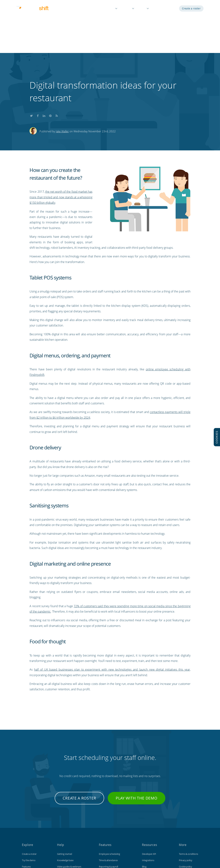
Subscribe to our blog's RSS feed (57, 62)
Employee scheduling (109, 800)
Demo (158, 9)
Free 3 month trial (31, 826)
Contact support (65, 832)
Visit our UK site (187, 832)
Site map (183, 826)
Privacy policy (186, 807)
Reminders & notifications (112, 819)
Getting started (65, 800)
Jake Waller (62, 78)
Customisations (150, 826)
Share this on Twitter (31, 62)
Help (143, 9)
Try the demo (29, 807)
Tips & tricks (63, 826)
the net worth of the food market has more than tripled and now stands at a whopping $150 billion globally (61, 143)
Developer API (149, 800)
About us (26, 832)
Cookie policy (186, 813)
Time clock (147, 819)
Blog (144, 813)
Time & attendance (108, 807)
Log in (171, 9)
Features (109, 9)
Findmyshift (61, 852)
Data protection (187, 819)
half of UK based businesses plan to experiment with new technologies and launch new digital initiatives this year (112, 616)
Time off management (110, 826)
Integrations (148, 807)
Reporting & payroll (108, 813)
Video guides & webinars (69, 813)
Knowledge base (65, 807)
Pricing (127, 9)
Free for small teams (109, 832)
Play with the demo (137, 744)
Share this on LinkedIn (44, 62)
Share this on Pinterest (50, 62)
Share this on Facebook (38, 62)
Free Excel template (152, 832)
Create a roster (191, 9)
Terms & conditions (188, 800)
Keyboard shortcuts (67, 819)
